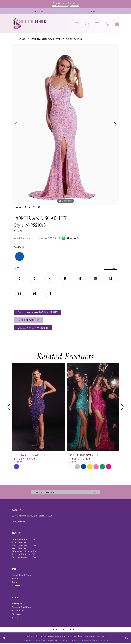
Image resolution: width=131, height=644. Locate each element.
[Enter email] (66, 493)
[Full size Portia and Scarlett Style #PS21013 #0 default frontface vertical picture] (66, 125)
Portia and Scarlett (46, 39)
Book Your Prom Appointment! (65, 6)
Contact (16, 587)
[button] (77, 24)
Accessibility (18, 612)
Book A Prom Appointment (34, 329)
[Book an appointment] (97, 24)
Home (21, 39)
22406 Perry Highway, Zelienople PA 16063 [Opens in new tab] (33, 517)
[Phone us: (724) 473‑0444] (107, 24)
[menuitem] (39, 12)
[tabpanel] (66, 125)
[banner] (30, 24)
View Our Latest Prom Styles (66, 3)
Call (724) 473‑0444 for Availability (38, 313)
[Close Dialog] (4, 639)
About (15, 579)
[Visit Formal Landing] (39, 12)
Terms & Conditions (22, 608)
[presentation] (38, 408)
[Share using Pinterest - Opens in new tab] (30, 207)
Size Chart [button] (110, 268)
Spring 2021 (74, 39)
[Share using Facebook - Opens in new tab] (25, 207)
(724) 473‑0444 (19, 522)
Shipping (16, 615)
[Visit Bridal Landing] (92, 12)
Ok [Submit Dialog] (126, 639)
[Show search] (87, 24)
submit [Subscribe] (97, 493)
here (106, 641)
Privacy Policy (19, 604)
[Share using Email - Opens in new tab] (39, 207)
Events (15, 583)
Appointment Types (22, 576)
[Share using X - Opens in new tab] (34, 207)
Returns (16, 619)
